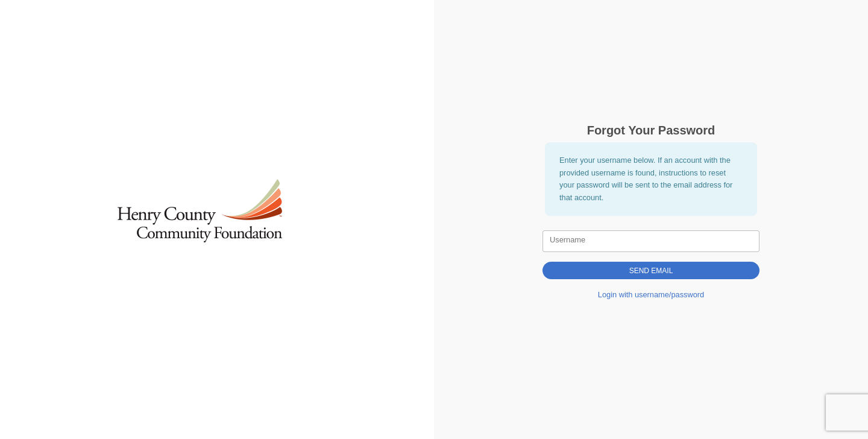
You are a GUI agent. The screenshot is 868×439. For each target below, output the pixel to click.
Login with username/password (651, 295)
